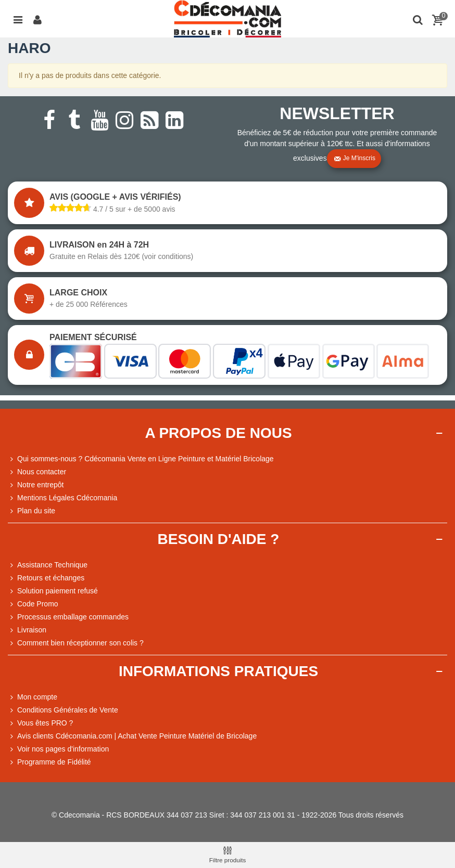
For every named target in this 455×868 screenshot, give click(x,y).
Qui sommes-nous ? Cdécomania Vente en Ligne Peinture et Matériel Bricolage (141, 459)
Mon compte (33, 697)
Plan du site (31, 511)
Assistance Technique (48, 565)
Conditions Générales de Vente (63, 710)
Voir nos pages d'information (58, 749)
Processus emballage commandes (68, 617)
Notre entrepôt (36, 485)
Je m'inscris (355, 159)
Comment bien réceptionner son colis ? (76, 643)
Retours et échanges (46, 578)
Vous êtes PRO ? (45, 723)
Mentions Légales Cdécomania (62, 498)
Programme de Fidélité (49, 762)
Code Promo (33, 604)
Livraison (27, 630)
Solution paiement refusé (53, 591)
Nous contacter (37, 472)
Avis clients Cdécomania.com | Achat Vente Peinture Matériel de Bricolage (132, 736)
